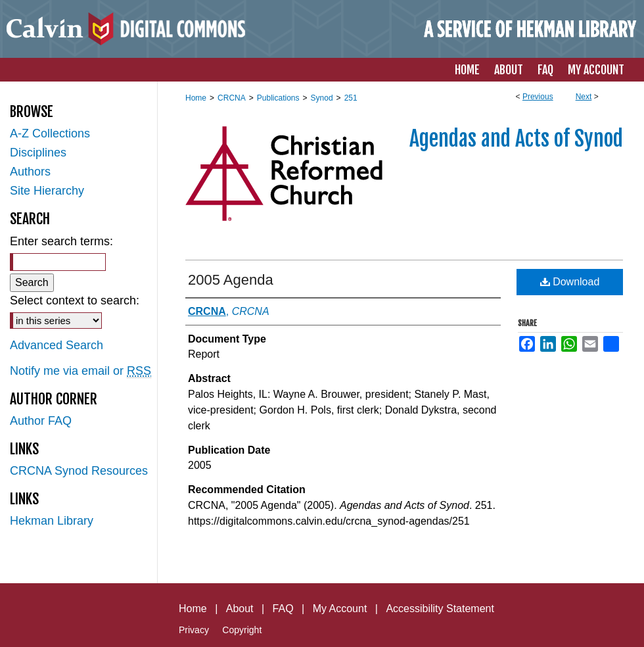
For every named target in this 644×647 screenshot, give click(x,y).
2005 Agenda (231, 280)
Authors (30, 172)
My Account (340, 609)
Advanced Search (57, 345)
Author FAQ (41, 421)
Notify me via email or (80, 371)
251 (351, 98)
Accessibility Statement (440, 609)
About (240, 609)
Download (570, 282)
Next (584, 97)
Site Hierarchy (47, 191)
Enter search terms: (61, 241)
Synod (322, 98)
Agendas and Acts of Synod (516, 139)
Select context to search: (75, 300)
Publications (278, 98)
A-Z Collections (50, 133)
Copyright (242, 630)
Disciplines (38, 153)
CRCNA (232, 98)
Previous (538, 97)
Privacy (194, 630)
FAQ (283, 609)
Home (196, 98)
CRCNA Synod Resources (79, 471)
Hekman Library (52, 521)
